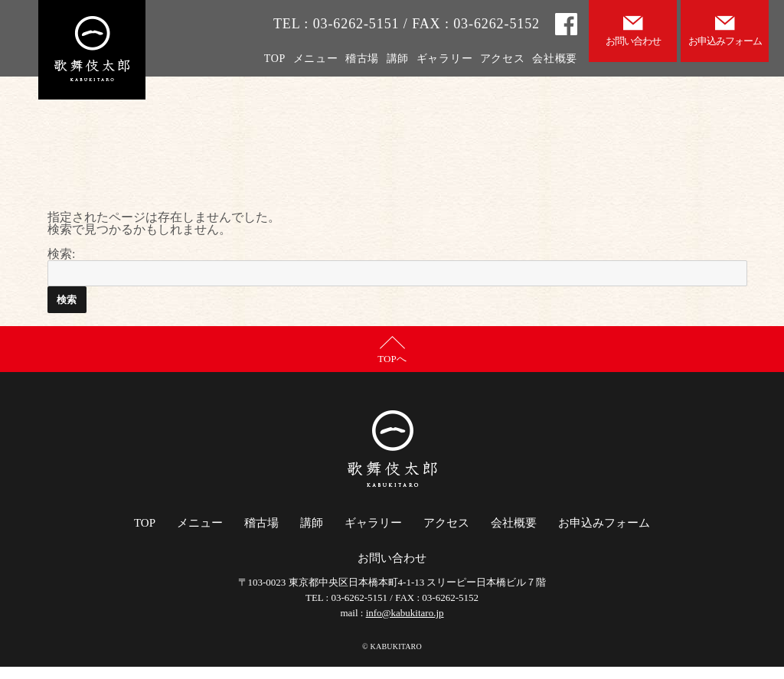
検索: (61, 254)
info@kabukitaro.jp (405, 613)
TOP (275, 59)
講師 (398, 59)
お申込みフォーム (604, 523)
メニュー (316, 59)
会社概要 (555, 59)
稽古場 (362, 59)
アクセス (503, 59)
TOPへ (392, 359)
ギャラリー (445, 59)
